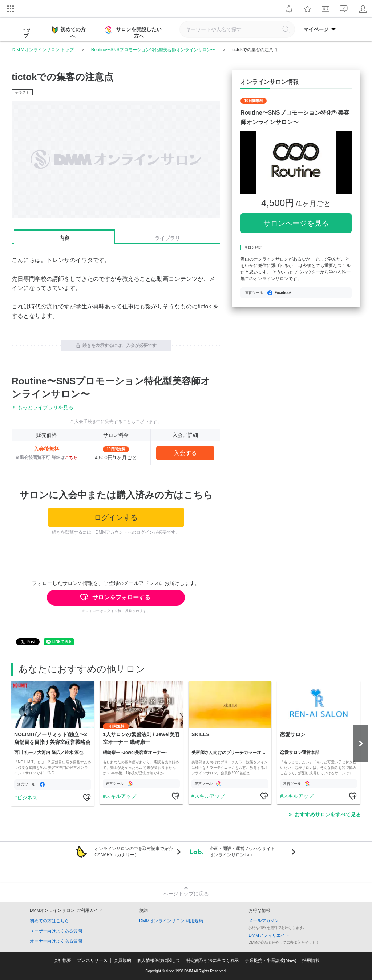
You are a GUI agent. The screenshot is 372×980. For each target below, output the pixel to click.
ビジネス (27, 797)
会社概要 (62, 960)
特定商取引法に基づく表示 (213, 960)
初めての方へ (69, 32)
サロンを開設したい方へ (134, 33)
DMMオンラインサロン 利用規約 (171, 921)
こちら (71, 458)
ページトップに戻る (186, 894)
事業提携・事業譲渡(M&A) (271, 960)
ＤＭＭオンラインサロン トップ (43, 50)
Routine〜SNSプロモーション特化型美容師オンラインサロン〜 (153, 50)
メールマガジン (264, 920)
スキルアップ (121, 796)
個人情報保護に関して (159, 960)
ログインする (116, 517)
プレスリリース (92, 960)
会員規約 (122, 960)
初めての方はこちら (49, 921)
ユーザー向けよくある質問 (56, 931)
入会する (185, 453)
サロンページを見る (296, 223)
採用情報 (311, 960)
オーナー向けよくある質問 (56, 941)
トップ (26, 33)
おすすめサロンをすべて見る (328, 815)
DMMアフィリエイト (269, 935)
